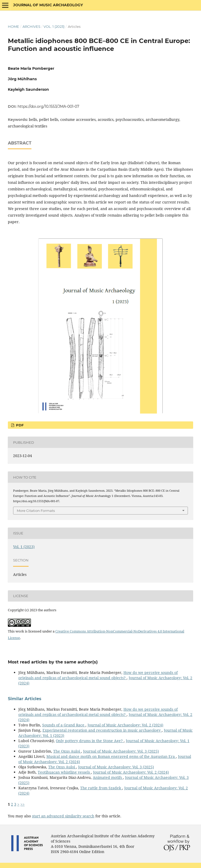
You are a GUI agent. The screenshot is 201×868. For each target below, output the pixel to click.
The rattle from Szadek (101, 788)
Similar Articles (25, 699)
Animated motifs (108, 777)
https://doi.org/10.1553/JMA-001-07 (48, 106)
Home (13, 26)
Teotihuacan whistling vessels (64, 772)
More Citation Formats (36, 511)
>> (23, 804)
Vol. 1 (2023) (54, 26)
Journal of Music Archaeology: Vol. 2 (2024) (125, 725)
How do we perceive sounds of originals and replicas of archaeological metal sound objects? (98, 675)
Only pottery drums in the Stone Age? (90, 741)
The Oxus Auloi (67, 751)
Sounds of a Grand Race (64, 725)
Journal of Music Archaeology (48, 5)
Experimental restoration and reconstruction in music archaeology (102, 730)
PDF (19, 425)
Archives (31, 26)
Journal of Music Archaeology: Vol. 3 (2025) (121, 751)
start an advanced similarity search (63, 816)
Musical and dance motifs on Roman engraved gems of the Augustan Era (111, 756)
